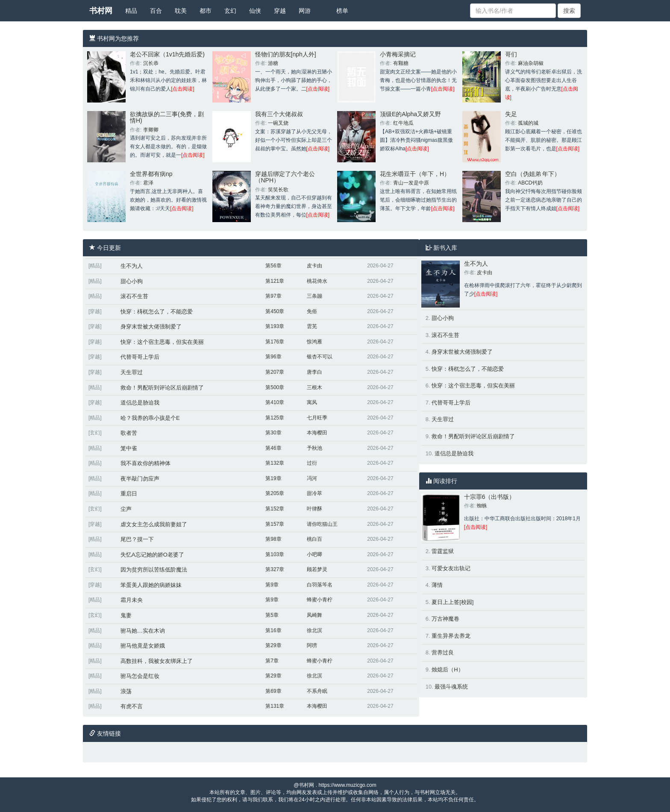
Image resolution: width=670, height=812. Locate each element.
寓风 (312, 402)
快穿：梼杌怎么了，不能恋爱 (157, 312)
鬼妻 (126, 615)
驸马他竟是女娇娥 (143, 646)
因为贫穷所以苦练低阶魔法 (154, 570)
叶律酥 (314, 509)
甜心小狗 (132, 281)
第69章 (273, 691)
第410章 (275, 402)
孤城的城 (528, 123)
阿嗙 (312, 645)
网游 (305, 11)
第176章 (275, 342)
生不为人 (132, 266)
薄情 (437, 585)
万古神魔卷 (445, 619)
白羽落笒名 (320, 585)
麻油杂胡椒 (531, 63)
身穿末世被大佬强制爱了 (151, 327)
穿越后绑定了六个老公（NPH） (285, 177)
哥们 (511, 54)
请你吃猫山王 (322, 524)
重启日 (129, 494)
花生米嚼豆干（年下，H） (415, 174)
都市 (206, 11)
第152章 (275, 509)
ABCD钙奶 (530, 183)
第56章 (273, 266)
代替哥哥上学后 (140, 357)
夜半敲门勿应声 (140, 479)
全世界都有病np (151, 174)
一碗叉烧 (278, 123)
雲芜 (312, 326)
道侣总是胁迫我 (140, 403)
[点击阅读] (183, 89)
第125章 (275, 418)
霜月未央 (132, 600)
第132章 (275, 463)
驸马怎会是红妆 (140, 676)
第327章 (275, 569)
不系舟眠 (317, 691)
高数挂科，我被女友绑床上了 (157, 661)
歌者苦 (129, 433)
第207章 (275, 372)
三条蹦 (314, 296)
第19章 (273, 478)
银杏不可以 (320, 357)
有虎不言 (132, 706)
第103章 (275, 554)
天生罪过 (132, 372)
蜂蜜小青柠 (320, 600)
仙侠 (255, 11)
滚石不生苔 (134, 296)
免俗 (312, 311)
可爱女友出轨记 (451, 568)
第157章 (275, 524)
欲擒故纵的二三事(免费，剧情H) (167, 117)
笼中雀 (129, 448)
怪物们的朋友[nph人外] (286, 54)
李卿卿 (151, 130)
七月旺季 (317, 418)
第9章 (272, 585)
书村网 (101, 11)
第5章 (272, 615)
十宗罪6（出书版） (490, 497)
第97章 (273, 296)
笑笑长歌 (278, 190)
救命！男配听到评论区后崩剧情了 (162, 388)
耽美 (181, 11)
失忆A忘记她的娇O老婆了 (152, 555)
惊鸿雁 (314, 342)
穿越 (280, 11)
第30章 (273, 433)
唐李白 (314, 372)
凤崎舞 (314, 615)
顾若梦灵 (317, 569)
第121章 (275, 281)
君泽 (148, 183)
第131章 (275, 706)
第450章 (275, 311)
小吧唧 (314, 554)
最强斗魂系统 (451, 687)
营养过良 (443, 652)
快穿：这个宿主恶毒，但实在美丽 (162, 342)
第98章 (273, 539)
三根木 (314, 387)
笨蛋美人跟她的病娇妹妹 (151, 585)
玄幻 (230, 11)
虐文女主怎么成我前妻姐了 (154, 524)
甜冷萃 (314, 493)
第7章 (272, 661)
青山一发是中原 (411, 183)
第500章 (275, 387)
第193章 (275, 326)
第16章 (273, 630)
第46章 (273, 448)
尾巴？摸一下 (137, 539)
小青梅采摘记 (398, 54)
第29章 (273, 645)
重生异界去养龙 (451, 636)
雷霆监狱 (443, 551)
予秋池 (314, 448)
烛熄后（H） (447, 670)
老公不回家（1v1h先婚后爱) (167, 54)
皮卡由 (314, 266)
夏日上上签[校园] (453, 602)
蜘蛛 (482, 506)
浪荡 (126, 691)
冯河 (312, 478)
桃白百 (314, 539)
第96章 (273, 357)
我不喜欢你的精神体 (145, 463)
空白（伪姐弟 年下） (533, 174)
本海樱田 (317, 433)
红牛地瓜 (403, 123)
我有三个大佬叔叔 (279, 114)
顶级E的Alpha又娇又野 (410, 114)
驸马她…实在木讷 (143, 631)
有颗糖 (401, 63)
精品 (131, 11)
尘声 (126, 509)
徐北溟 (314, 630)
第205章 (275, 493)
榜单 (342, 11)
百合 (156, 11)
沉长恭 (151, 63)
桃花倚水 (317, 281)
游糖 (273, 63)
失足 (511, 114)
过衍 (312, 463)
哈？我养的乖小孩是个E (150, 418)
